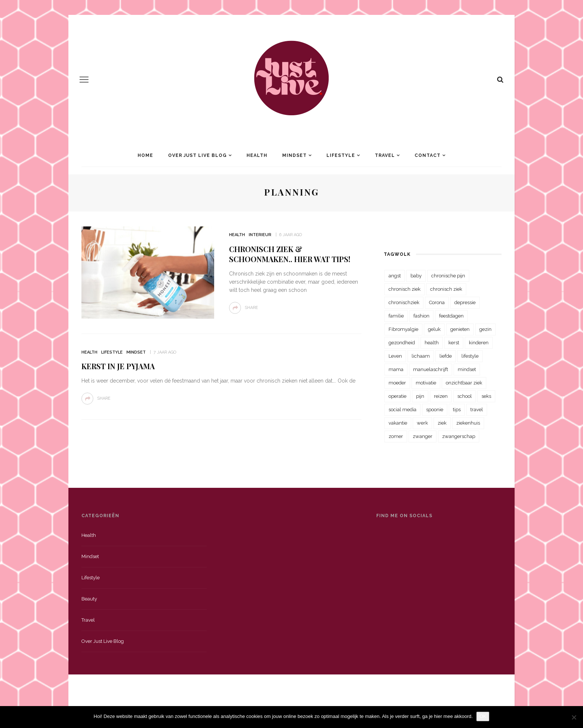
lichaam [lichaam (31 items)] (421, 356)
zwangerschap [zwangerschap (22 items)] (459, 436)
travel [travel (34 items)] (477, 410)
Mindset (294, 155)
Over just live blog (103, 641)
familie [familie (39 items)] (396, 316)
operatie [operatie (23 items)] (397, 396)
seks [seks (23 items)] (486, 396)
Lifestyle (341, 155)
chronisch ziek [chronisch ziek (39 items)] (446, 289)
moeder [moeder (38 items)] (397, 383)
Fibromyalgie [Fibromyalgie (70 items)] (403, 329)
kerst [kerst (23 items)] (454, 343)
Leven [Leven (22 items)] (395, 356)
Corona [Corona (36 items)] (437, 302)
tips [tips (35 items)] (457, 410)
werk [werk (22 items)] (422, 423)
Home (145, 155)
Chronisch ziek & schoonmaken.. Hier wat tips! (290, 254)
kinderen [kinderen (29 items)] (479, 343)
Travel (385, 155)
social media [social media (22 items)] (402, 410)
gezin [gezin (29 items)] (485, 329)
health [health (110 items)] (432, 343)
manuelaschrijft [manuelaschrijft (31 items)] (431, 369)
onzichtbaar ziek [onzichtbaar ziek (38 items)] (464, 383)
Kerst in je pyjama (118, 366)
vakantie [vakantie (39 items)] (398, 423)
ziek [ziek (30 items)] (442, 423)
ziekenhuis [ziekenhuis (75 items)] (468, 423)
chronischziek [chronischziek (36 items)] (404, 302)
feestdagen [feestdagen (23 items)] (451, 316)
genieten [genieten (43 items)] (460, 329)
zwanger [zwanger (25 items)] (423, 436)
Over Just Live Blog (197, 155)
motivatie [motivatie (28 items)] (426, 383)
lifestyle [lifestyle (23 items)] (470, 356)
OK (483, 716)
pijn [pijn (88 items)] (420, 396)
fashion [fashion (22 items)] (421, 316)
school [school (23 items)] (465, 396)
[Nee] (574, 717)
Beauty (89, 599)
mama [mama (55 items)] (396, 369)
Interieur (260, 235)
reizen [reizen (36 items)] (441, 396)
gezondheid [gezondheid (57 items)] (402, 343)
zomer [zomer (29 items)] (396, 436)
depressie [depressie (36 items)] (465, 302)
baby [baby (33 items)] (416, 276)
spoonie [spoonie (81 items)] (435, 410)
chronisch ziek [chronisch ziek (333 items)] (405, 289)
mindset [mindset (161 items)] (467, 369)
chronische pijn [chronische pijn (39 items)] (448, 276)
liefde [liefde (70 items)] (446, 356)
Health (257, 155)
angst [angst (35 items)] (395, 276)
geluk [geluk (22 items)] (434, 329)
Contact (428, 155)
